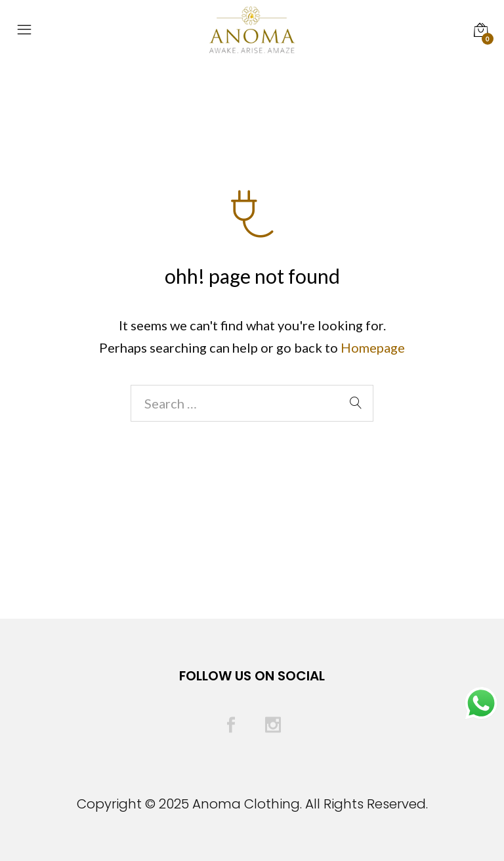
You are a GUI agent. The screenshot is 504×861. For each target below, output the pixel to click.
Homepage (373, 347)
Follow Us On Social (252, 676)
